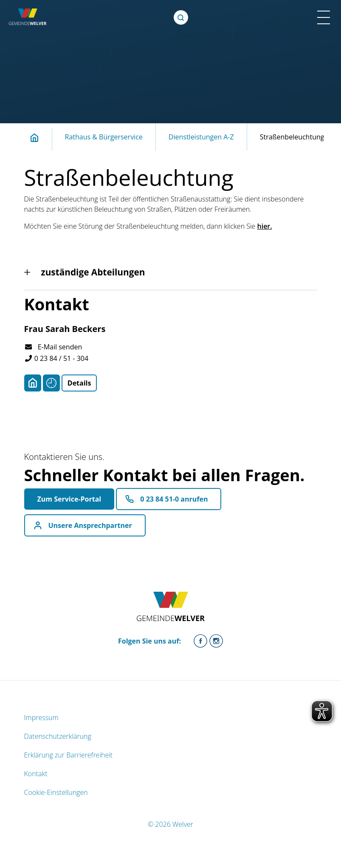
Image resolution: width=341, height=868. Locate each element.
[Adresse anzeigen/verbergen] (33, 383)
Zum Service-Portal (69, 499)
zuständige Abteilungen (93, 272)
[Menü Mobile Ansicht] (324, 17)
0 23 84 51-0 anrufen (174, 499)
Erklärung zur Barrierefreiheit (69, 755)
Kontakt (36, 774)
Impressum (41, 718)
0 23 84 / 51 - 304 (56, 358)
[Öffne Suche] (181, 17)
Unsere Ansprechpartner (90, 525)
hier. (265, 226)
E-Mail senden (53, 347)
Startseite (39, 138)
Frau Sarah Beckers (65, 329)
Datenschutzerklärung (58, 736)
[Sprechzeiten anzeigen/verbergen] (51, 383)
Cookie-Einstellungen (56, 792)
